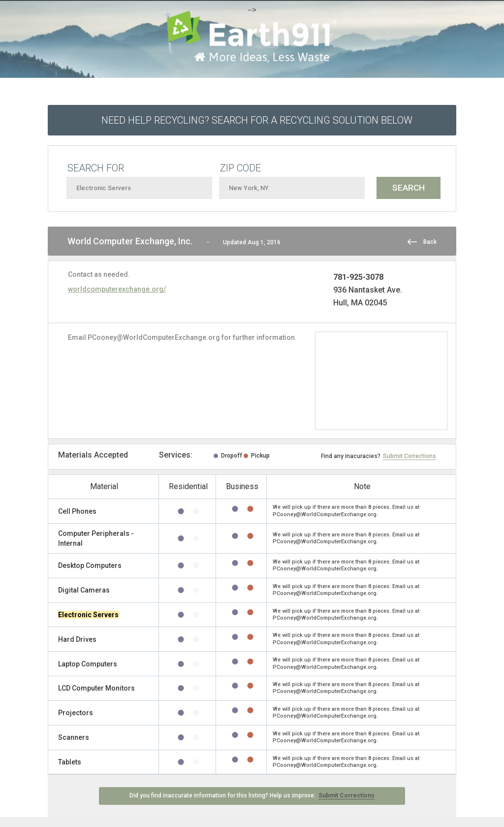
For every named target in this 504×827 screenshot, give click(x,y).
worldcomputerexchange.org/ (117, 289)
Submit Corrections (409, 456)
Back (430, 242)
